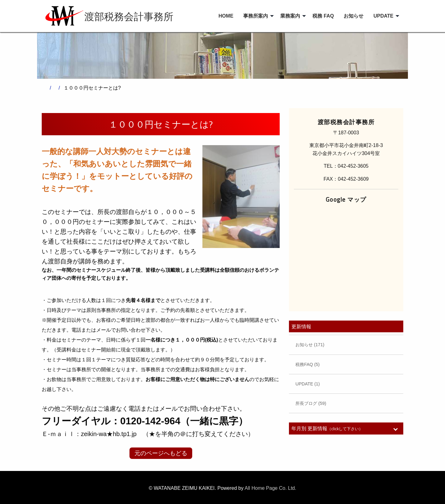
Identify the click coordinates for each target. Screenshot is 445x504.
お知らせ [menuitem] (354, 16)
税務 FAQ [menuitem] (323, 16)
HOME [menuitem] (226, 16)
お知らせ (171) (310, 345)
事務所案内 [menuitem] (256, 16)
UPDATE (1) (308, 384)
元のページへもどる (161, 453)
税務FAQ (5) (307, 364)
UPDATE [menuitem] (383, 16)
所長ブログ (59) (311, 403)
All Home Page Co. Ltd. (271, 488)
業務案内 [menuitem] (290, 16)
